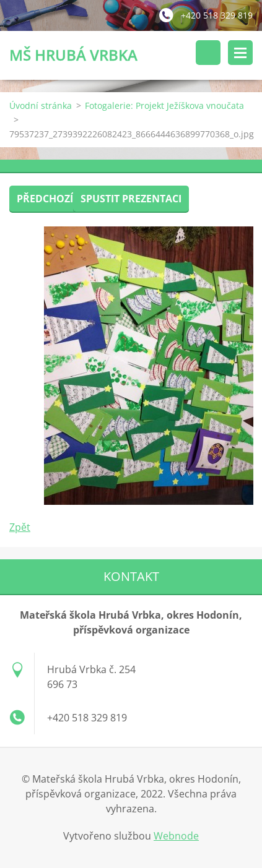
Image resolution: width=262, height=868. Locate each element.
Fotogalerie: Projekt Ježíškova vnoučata (164, 105)
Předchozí (45, 199)
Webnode (176, 836)
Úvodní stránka (41, 105)
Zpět (20, 527)
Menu (240, 53)
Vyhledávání (208, 53)
